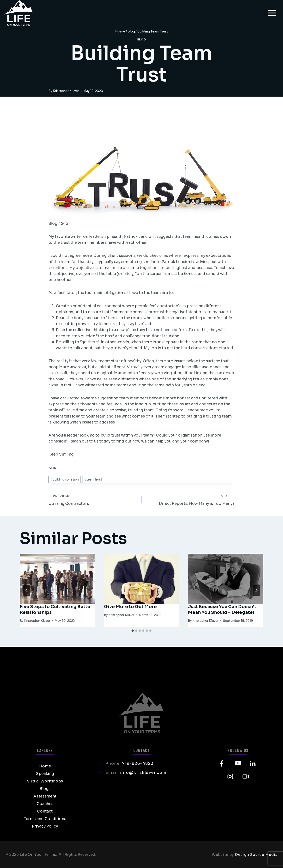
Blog (141, 39)
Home (45, 766)
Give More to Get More (130, 607)
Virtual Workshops (45, 781)
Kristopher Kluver (66, 91)
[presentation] (57, 579)
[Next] (256, 590)
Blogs (45, 789)
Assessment (45, 796)
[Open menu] (272, 13)
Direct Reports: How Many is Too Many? (190, 500)
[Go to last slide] (27, 590)
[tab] (133, 631)
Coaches (45, 804)
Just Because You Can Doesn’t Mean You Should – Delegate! (222, 610)
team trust (93, 480)
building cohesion (65, 480)
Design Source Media (256, 855)
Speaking (45, 774)
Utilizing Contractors (93, 500)
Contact (45, 811)
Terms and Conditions (45, 819)
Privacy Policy (45, 826)
